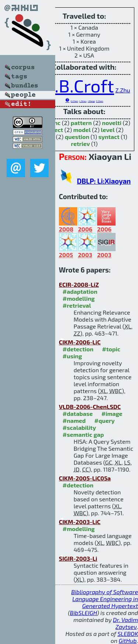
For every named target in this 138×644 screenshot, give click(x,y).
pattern (81, 123)
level (108, 130)
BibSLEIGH (83, 613)
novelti (112, 123)
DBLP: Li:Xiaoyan (104, 181)
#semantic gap (83, 434)
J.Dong (91, 101)
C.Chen (100, 101)
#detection (78, 349)
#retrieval (77, 305)
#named (74, 420)
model (82, 130)
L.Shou (83, 101)
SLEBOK (128, 634)
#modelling (79, 298)
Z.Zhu (123, 90)
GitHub (128, 641)
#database (78, 414)
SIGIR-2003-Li (78, 558)
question (77, 137)
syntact (109, 137)
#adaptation (80, 291)
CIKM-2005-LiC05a (85, 478)
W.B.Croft (76, 85)
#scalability (79, 427)
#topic (111, 349)
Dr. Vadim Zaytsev (125, 623)
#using (72, 356)
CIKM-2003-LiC (80, 522)
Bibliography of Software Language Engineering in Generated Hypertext (105, 599)
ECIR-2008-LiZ (79, 284)
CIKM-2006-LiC (80, 342)
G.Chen (74, 101)
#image (112, 414)
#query (104, 420)
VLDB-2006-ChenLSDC (90, 407)
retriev (81, 144)
